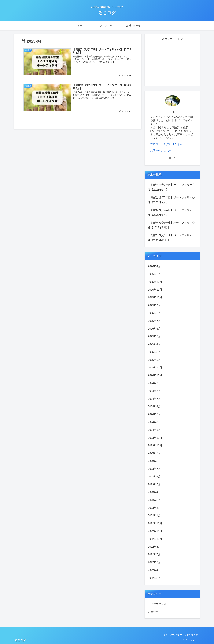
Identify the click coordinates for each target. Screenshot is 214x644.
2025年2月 (154, 360)
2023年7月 (154, 469)
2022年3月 (154, 578)
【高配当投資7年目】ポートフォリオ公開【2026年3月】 (171, 187)
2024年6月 (154, 407)
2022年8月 (154, 547)
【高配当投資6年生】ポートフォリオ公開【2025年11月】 (171, 238)
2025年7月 (154, 321)
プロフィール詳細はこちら (166, 144)
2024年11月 (155, 375)
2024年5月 (154, 414)
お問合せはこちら (161, 151)
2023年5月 (154, 484)
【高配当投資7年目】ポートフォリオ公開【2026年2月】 (171, 200)
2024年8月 (154, 391)
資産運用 (153, 612)
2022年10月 (155, 539)
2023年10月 (155, 445)
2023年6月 (154, 477)
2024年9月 (154, 383)
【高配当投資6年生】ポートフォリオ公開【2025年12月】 (171, 225)
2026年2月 (154, 274)
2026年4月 (154, 266)
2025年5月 (154, 336)
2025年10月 (155, 297)
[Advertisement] (172, 62)
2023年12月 (155, 438)
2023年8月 (154, 461)
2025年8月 (154, 313)
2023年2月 (154, 508)
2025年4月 (154, 344)
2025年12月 (155, 282)
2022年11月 (155, 531)
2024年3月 (154, 422)
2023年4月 (154, 492)
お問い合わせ (191, 635)
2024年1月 (154, 430)
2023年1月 (154, 516)
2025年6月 (154, 329)
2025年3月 (154, 352)
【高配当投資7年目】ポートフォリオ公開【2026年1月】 (171, 212)
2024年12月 (155, 368)
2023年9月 (154, 453)
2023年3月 (154, 500)
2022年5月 (154, 562)
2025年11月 (155, 290)
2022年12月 (155, 523)
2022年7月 (154, 554)
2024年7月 (154, 399)
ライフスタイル (157, 604)
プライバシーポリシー (171, 635)
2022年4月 (154, 570)
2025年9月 (154, 305)
